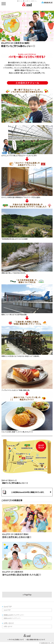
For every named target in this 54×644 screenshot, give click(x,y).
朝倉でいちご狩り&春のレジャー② (15, 483)
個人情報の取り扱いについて (36, 639)
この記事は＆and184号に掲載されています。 (28, 492)
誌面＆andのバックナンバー (14, 615)
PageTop (27, 595)
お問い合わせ (9, 623)
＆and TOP (8, 606)
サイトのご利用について (16, 639)
